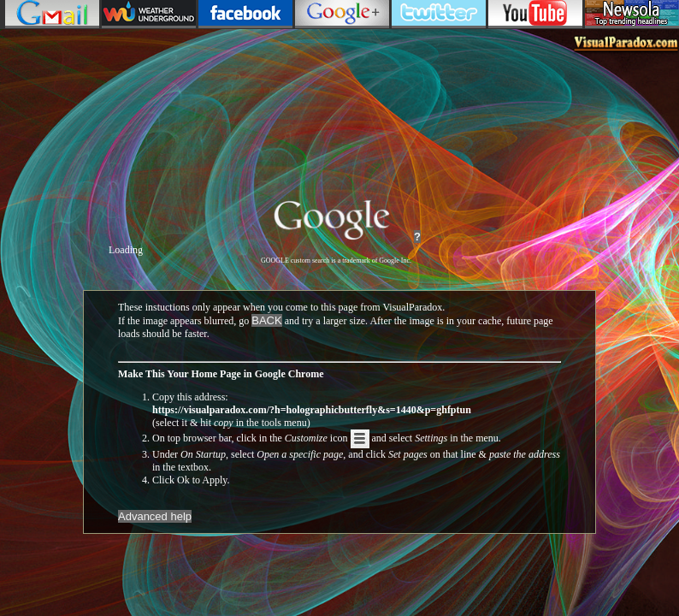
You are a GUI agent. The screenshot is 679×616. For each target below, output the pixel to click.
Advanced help (155, 516)
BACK (266, 320)
